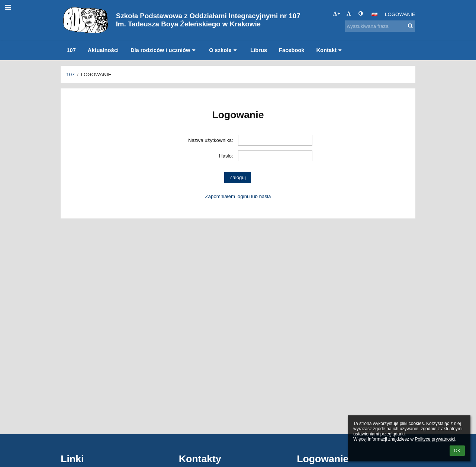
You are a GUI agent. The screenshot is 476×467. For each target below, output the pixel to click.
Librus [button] (259, 50)
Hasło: (226, 156)
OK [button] (457, 451)
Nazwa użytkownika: (211, 140)
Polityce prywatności (435, 439)
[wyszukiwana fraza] (380, 26)
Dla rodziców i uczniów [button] (164, 50)
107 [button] (71, 50)
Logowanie (400, 14)
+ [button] (337, 14)
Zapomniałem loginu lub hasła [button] (238, 196)
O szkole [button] (224, 50)
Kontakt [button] (330, 50)
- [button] (350, 14)
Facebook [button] (292, 50)
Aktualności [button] (103, 50)
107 (70, 74)
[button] (374, 14)
